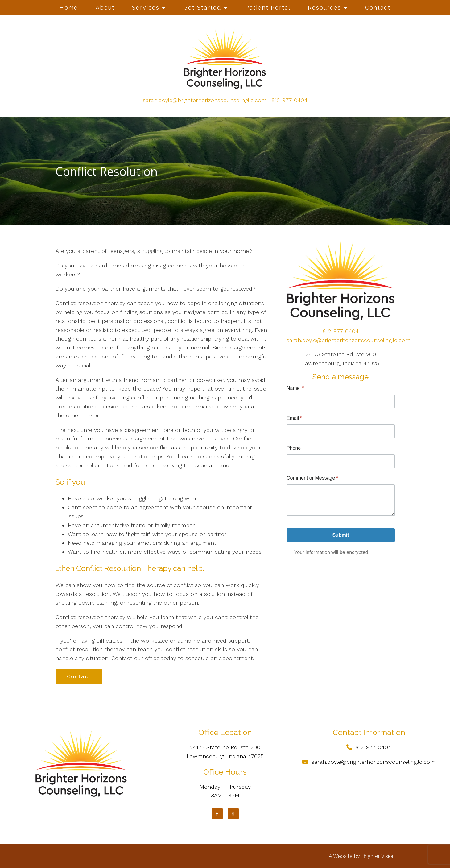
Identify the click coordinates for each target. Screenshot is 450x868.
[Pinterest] (233, 814)
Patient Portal (268, 8)
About (105, 8)
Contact (378, 8)
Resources (324, 8)
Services (146, 8)
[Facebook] (217, 814)
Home (69, 8)
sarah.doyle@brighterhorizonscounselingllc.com (205, 100)
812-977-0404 (289, 100)
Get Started (202, 8)
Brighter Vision (378, 856)
